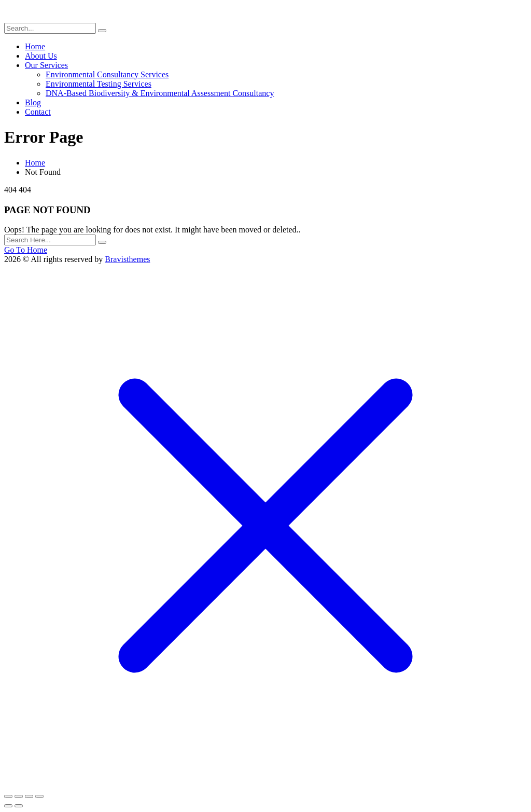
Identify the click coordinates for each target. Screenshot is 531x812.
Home (35, 163)
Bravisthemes (127, 259)
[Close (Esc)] (39, 796)
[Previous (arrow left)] (8, 806)
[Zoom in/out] (8, 796)
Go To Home (26, 250)
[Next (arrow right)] (19, 806)
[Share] (29, 796)
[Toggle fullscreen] (19, 796)
